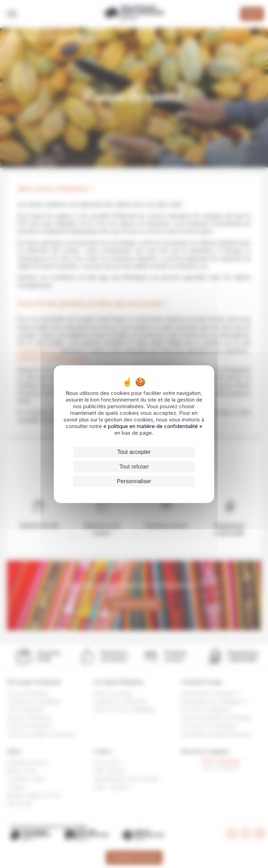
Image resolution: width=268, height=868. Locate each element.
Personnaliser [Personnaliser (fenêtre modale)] (134, 481)
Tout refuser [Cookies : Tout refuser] (134, 467)
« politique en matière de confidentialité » (153, 426)
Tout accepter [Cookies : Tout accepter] (134, 452)
